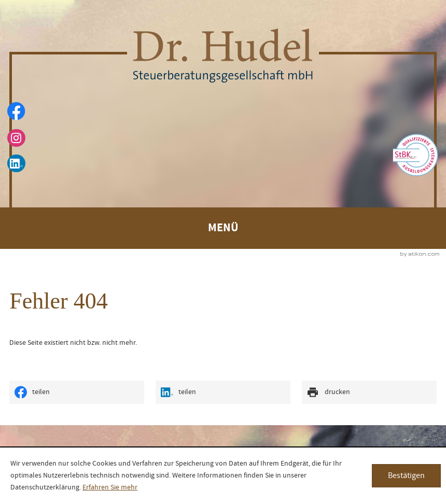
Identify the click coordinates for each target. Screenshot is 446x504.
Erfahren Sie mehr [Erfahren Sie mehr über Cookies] (110, 487)
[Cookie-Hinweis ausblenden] (406, 476)
